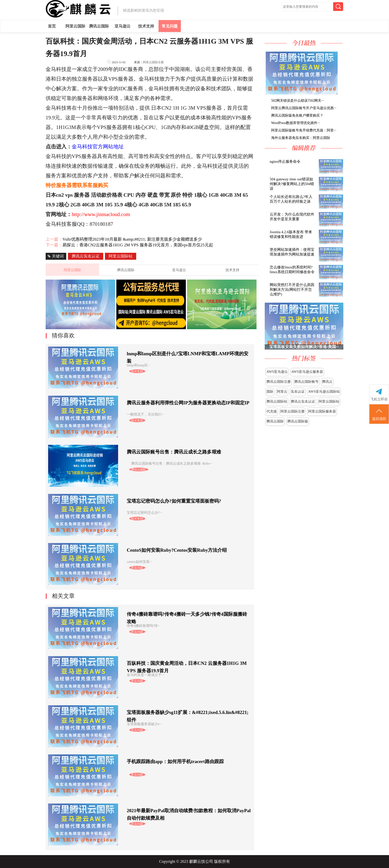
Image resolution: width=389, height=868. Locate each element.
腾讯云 (327, 382)
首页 (52, 26)
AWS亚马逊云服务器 (307, 372)
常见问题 (170, 26)
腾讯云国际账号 (306, 382)
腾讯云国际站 (277, 402)
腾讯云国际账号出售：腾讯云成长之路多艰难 (174, 452)
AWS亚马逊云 (277, 372)
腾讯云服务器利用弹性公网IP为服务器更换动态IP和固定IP (188, 403)
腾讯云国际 (99, 26)
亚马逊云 (123, 26)
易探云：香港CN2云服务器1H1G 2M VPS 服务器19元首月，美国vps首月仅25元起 (138, 245)
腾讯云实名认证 (303, 402)
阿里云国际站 (329, 402)
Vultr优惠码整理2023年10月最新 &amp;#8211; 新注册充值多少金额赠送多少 (132, 239)
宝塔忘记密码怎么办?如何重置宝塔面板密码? (174, 501)
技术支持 (146, 26)
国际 (270, 392)
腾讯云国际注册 (279, 382)
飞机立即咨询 (379, 399)
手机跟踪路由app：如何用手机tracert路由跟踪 (175, 761)
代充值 (272, 411)
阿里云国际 (75, 26)
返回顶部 (379, 414)
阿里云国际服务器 (322, 411)
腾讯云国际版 (298, 421)
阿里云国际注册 (292, 411)
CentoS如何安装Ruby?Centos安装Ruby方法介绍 (177, 550)
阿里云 (282, 392)
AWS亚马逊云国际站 (324, 392)
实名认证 (298, 392)
